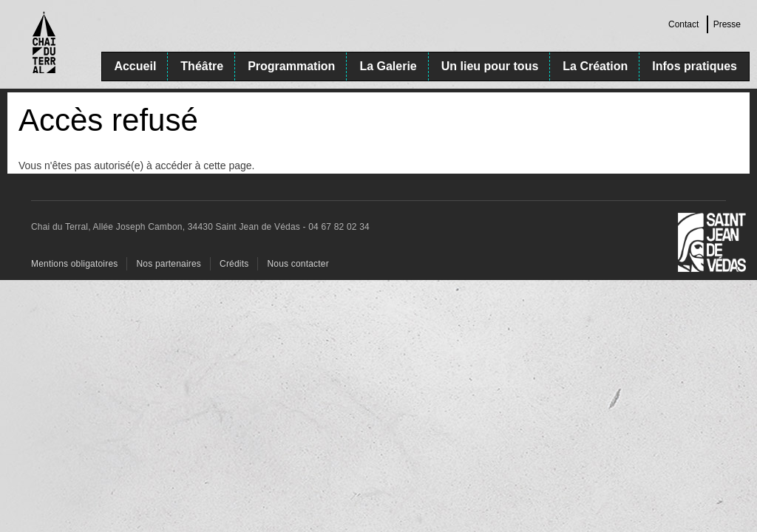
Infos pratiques (695, 66)
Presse (727, 24)
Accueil (135, 66)
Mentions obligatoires (74, 264)
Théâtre (202, 66)
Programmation (291, 66)
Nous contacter (298, 264)
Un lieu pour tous (490, 66)
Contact (683, 24)
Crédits (234, 264)
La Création (595, 66)
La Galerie (388, 66)
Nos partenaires (169, 264)
